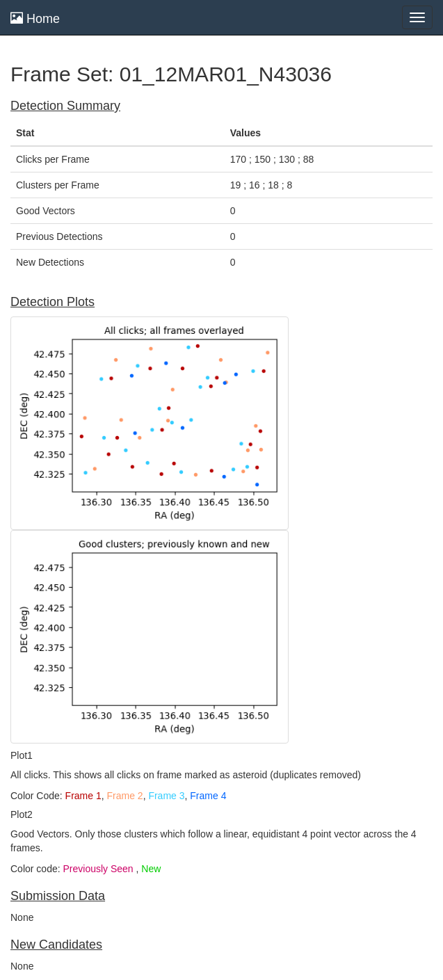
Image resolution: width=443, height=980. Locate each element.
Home (35, 18)
